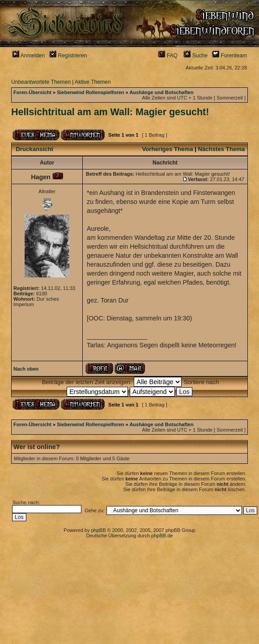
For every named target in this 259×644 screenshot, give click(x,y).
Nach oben (26, 369)
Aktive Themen (93, 82)
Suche (195, 56)
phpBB (98, 530)
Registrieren (68, 56)
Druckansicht (34, 149)
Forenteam (229, 56)
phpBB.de (162, 536)
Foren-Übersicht (32, 92)
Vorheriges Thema (167, 149)
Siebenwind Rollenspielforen (90, 92)
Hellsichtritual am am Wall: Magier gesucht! (110, 112)
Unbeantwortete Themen (41, 82)
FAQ (168, 56)
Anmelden (28, 56)
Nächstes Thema (222, 149)
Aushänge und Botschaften (161, 92)
